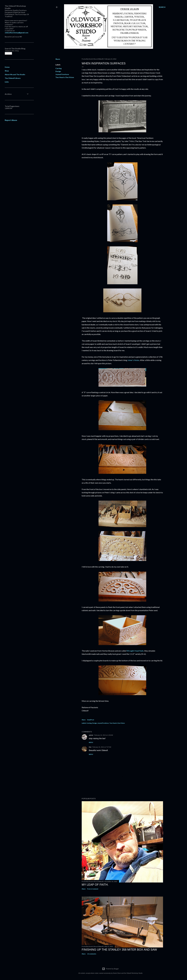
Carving (58, 68)
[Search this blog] (14, 51)
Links (7, 82)
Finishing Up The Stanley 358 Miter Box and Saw (119, 950)
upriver (91, 735)
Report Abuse (11, 120)
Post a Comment (93, 889)
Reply (91, 742)
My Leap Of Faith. (95, 885)
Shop (7, 71)
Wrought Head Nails (135, 651)
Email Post (91, 720)
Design (58, 71)
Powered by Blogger (110, 969)
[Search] (162, 7)
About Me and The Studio (15, 74)
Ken (90, 747)
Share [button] (58, 59)
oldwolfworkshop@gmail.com (17, 33)
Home (7, 67)
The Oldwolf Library (13, 78)
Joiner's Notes (133, 360)
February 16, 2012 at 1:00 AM (104, 735)
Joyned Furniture (62, 74)
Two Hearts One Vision (65, 77)
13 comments (92, 954)
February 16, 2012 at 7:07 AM (102, 747)
